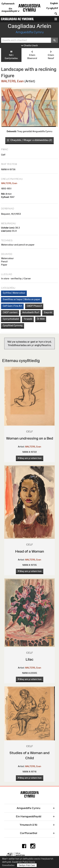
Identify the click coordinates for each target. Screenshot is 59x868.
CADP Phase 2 (34, 306)
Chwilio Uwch (29, 46)
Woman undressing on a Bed (30, 438)
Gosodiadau (8, 865)
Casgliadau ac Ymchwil (17, 19)
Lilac (29, 659)
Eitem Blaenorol (32, 55)
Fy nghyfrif (52, 8)
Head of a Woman (30, 551)
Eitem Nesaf (51, 55)
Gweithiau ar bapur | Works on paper (21, 299)
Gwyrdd (48, 312)
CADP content (10, 312)
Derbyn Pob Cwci (27, 865)
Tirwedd (28, 319)
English (54, 3)
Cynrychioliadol (11, 319)
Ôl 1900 (41, 319)
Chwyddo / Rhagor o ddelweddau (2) (29, 140)
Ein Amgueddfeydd (11, 10)
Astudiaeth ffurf (31, 312)
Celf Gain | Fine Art (12, 306)
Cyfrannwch (8, 4)
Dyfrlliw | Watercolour (14, 293)
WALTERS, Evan (12, 81)
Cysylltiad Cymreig (13, 325)
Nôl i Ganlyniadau (11, 55)
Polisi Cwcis (29, 862)
